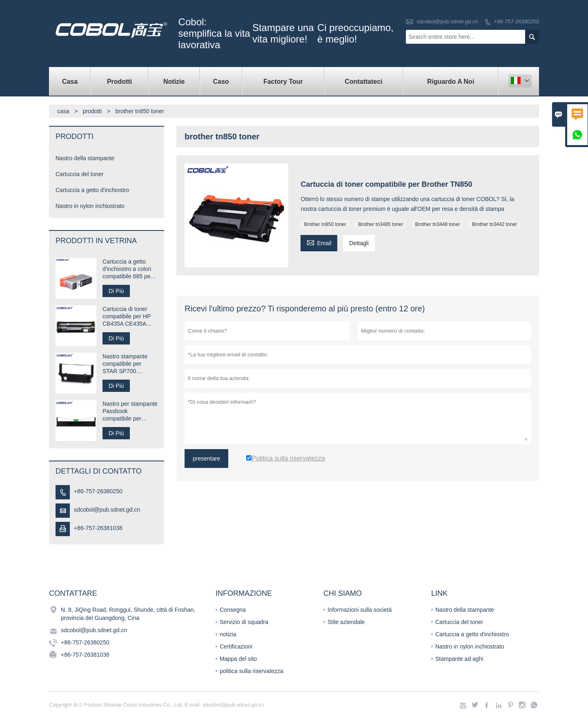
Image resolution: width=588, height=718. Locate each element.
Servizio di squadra (244, 622)
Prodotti (119, 82)
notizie (174, 82)
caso (221, 82)
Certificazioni (236, 646)
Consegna (233, 610)
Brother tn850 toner (325, 224)
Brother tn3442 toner (494, 224)
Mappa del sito (238, 659)
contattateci (363, 82)
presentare (206, 459)
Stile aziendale (346, 622)
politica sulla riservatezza (252, 671)
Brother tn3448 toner (438, 224)
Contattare (73, 593)
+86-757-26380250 (517, 21)
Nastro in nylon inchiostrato (90, 206)
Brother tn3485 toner (381, 224)
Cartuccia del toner (80, 174)
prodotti (92, 111)
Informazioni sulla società (360, 610)
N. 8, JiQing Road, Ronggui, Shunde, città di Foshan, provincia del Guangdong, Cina (128, 614)
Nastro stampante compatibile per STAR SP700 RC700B (125, 364)
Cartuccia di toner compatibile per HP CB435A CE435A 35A (127, 317)
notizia (228, 634)
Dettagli (359, 243)
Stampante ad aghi (459, 659)
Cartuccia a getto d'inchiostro (92, 190)
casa (70, 82)
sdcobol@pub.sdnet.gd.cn (447, 21)
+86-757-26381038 (98, 528)
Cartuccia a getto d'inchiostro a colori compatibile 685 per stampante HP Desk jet (128, 269)
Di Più (116, 291)
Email (319, 242)
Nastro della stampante (85, 158)
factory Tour (283, 82)
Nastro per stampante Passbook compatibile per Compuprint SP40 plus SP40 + (130, 411)
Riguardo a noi (451, 82)
